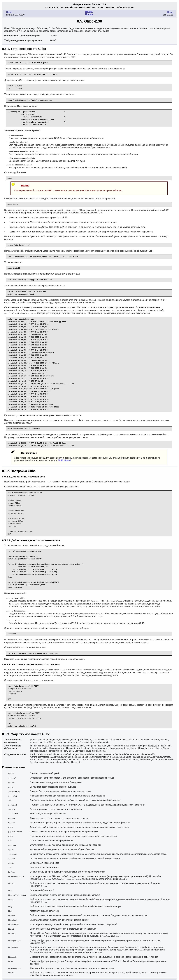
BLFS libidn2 (64, 458)
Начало (89, 14)
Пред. (9, 12)
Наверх (89, 12)
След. (170, 12)
